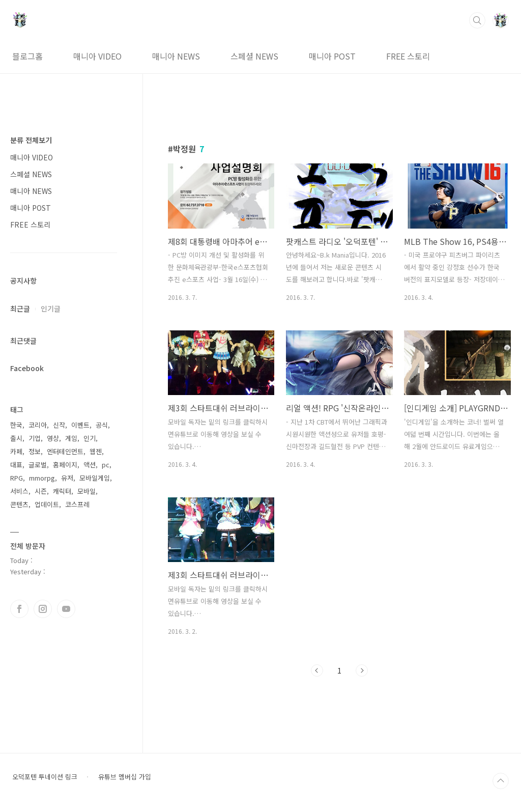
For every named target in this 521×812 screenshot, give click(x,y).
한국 (16, 425)
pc (106, 465)
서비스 (19, 491)
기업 (35, 438)
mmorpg (42, 478)
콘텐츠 (19, 504)
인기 (90, 438)
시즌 (41, 491)
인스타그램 (43, 609)
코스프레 (77, 504)
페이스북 (19, 609)
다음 (362, 670)
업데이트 (47, 504)
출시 (16, 438)
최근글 (20, 309)
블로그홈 (27, 56)
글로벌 (38, 465)
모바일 (86, 491)
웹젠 (96, 451)
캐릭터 (62, 491)
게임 (71, 438)
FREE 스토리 (408, 56)
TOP (501, 781)
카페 (16, 451)
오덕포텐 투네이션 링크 (45, 777)
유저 (67, 478)
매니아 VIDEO (97, 56)
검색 (477, 20)
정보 (35, 451)
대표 (16, 465)
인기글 (51, 309)
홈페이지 (65, 465)
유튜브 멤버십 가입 (125, 777)
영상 (53, 438)
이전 (317, 670)
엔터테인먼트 (65, 451)
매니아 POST (332, 56)
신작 (59, 425)
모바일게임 (95, 478)
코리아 (38, 425)
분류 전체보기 (31, 140)
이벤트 (80, 425)
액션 (90, 465)
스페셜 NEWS (254, 56)
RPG (17, 478)
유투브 (66, 609)
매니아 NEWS (176, 56)
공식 (102, 425)
